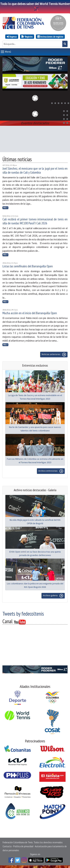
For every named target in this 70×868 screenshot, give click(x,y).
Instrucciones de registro (50, 37)
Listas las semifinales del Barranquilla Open (28, 266)
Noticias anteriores (54, 355)
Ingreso (12, 37)
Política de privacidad (23, 846)
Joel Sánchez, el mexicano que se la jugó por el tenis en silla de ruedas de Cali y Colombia (35, 170)
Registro (27, 37)
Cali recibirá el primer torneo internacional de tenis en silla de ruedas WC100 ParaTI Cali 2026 (35, 221)
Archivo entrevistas (51, 471)
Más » (5, 208)
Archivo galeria (53, 596)
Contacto (7, 846)
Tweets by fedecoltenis (23, 614)
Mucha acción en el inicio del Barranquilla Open (30, 313)
